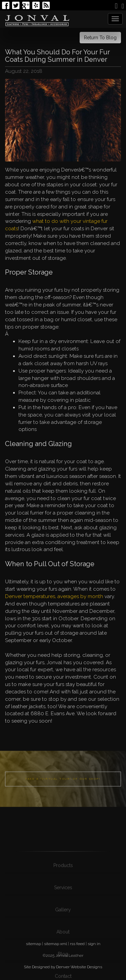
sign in (94, 944)
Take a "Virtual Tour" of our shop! (63, 789)
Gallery (63, 936)
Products (63, 892)
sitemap (33, 944)
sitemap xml (55, 944)
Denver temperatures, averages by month (54, 596)
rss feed (77, 944)
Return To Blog (100, 38)
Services (63, 914)
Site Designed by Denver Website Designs (63, 967)
